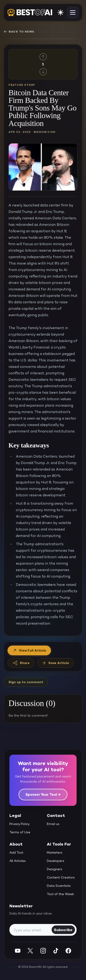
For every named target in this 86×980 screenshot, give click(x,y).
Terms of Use (20, 832)
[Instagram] (43, 951)
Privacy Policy (19, 824)
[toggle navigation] (73, 12)
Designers (54, 869)
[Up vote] (43, 57)
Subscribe (63, 930)
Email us (53, 824)
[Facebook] (68, 951)
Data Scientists (59, 886)
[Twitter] (30, 951)
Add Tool (16, 852)
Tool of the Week (60, 894)
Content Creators (61, 877)
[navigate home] (30, 12)
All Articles (18, 861)
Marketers (55, 852)
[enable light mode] (61, 12)
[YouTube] (18, 951)
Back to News (19, 32)
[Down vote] (43, 72)
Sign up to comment (26, 682)
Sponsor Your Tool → (43, 794)
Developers (55, 861)
